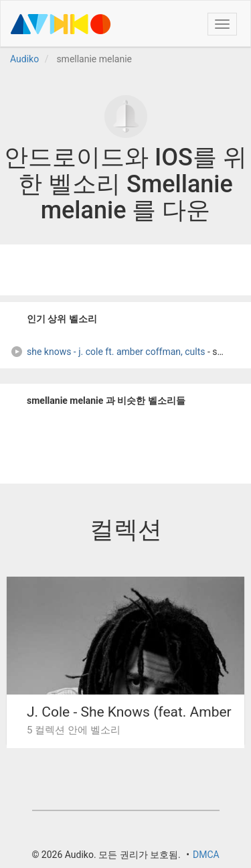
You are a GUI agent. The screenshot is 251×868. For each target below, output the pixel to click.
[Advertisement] (126, 270)
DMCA (206, 855)
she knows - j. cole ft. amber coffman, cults (108, 352)
